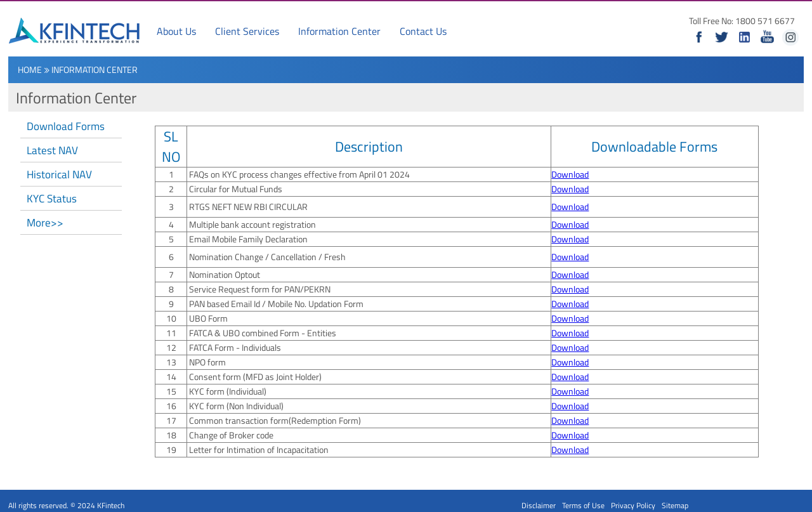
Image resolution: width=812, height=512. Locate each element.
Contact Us (423, 31)
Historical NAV (59, 174)
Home (30, 70)
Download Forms (66, 126)
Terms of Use (583, 505)
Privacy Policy (633, 505)
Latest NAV (52, 150)
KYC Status (52, 198)
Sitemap (675, 505)
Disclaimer (539, 505)
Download (570, 174)
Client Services (247, 31)
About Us (176, 31)
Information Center (339, 31)
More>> (45, 222)
